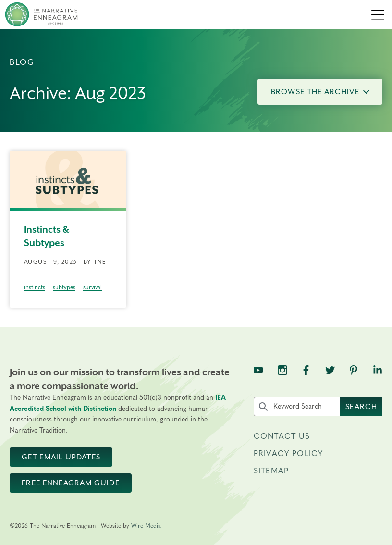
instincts (35, 287)
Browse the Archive (320, 92)
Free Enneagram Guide (71, 483)
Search (361, 407)
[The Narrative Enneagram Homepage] (41, 14)
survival (92, 287)
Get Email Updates (61, 457)
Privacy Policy (288, 454)
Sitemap (271, 471)
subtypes (64, 287)
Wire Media (146, 526)
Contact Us (282, 436)
